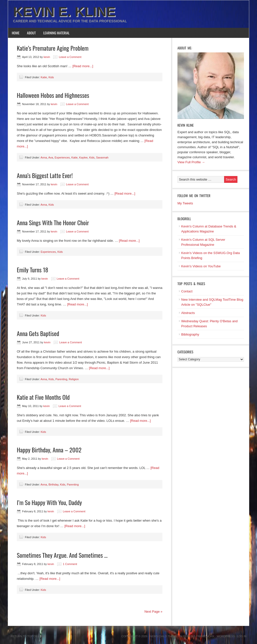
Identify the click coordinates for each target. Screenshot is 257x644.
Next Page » (153, 612)
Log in (242, 636)
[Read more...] (83, 66)
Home (16, 33)
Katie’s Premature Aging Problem (53, 48)
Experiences (62, 157)
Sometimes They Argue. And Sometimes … (62, 555)
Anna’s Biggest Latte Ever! (45, 175)
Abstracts (188, 313)
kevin (47, 57)
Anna (44, 157)
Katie (44, 77)
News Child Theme (164, 636)
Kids (51, 77)
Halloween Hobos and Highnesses (53, 95)
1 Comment (70, 564)
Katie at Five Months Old (43, 397)
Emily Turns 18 (33, 270)
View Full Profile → (191, 162)
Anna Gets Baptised (38, 333)
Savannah (102, 157)
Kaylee (83, 157)
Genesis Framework (199, 636)
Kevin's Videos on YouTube (201, 266)
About (31, 33)
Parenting (61, 379)
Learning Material (57, 33)
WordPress (226, 636)
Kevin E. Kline (64, 12)
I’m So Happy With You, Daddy (49, 502)
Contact (187, 291)
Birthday (53, 485)
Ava (51, 157)
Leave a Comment (70, 57)
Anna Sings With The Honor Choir (53, 222)
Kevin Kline (186, 125)
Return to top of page (28, 636)
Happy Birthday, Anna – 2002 (49, 450)
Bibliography (190, 334)
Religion (74, 379)
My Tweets (185, 203)
